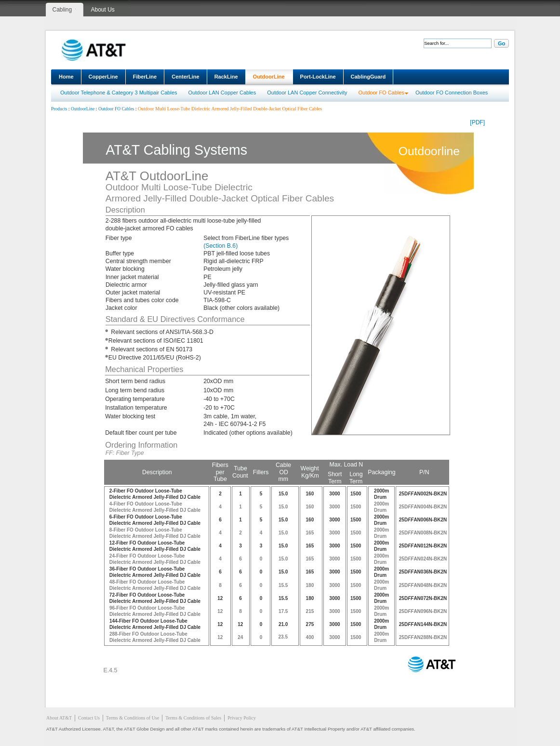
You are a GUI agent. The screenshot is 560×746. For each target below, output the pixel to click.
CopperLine (103, 77)
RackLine (226, 77)
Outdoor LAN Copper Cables (222, 93)
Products (59, 109)
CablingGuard (368, 77)
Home (66, 77)
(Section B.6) (220, 246)
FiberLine (145, 77)
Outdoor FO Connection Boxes (452, 93)
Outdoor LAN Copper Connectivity (307, 93)
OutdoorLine (269, 77)
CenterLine (185, 77)
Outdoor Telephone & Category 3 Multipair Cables (119, 93)
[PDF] (477, 122)
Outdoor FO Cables (381, 93)
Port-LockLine (318, 77)
